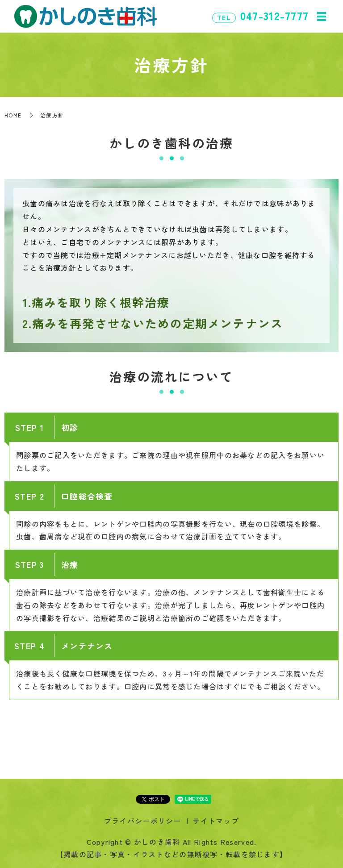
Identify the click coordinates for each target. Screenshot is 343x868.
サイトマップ (216, 821)
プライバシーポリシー (143, 821)
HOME (13, 115)
